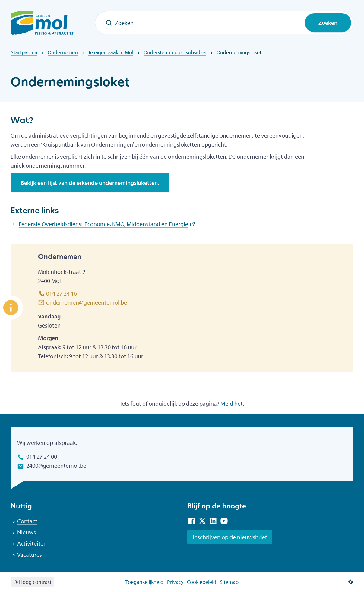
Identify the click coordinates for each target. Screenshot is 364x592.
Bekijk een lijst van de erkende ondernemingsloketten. (90, 183)
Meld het (232, 403)
